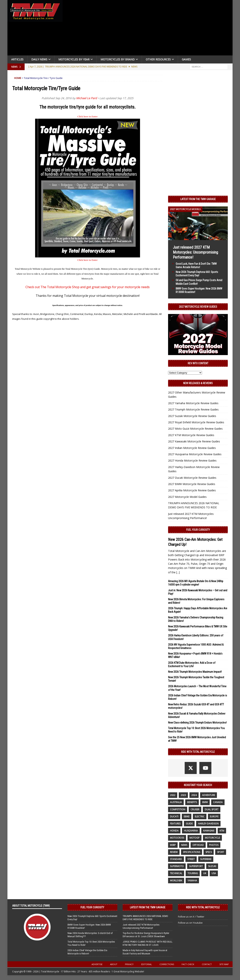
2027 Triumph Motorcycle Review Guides (193, 409)
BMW (205, 802)
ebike (187, 817)
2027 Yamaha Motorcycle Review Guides (193, 403)
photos (214, 845)
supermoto (177, 866)
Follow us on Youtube (190, 923)
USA (214, 873)
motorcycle (212, 838)
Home (18, 78)
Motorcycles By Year (74, 59)
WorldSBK (176, 881)
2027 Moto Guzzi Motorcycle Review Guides (195, 429)
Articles (17, 59)
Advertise (97, 964)
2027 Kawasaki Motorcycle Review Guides (194, 441)
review (174, 852)
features (175, 824)
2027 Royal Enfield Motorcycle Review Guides (196, 422)
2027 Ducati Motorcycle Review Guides (192, 478)
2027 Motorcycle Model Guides (187, 497)
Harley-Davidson (208, 824)
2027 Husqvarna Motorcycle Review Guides (195, 454)
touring (193, 873)
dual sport (212, 809)
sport (221, 852)
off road (198, 845)
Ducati (174, 817)
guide (189, 824)
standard (176, 859)
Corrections (167, 964)
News (184, 845)
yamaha (192, 881)
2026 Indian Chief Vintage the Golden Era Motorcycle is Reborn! (87, 952)
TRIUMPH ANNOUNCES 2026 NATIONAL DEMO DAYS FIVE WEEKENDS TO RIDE (145, 918)
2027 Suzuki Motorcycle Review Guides (192, 416)
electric (200, 817)
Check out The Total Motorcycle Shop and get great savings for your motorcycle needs (87, 287)
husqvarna (191, 831)
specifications (192, 852)
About (114, 964)
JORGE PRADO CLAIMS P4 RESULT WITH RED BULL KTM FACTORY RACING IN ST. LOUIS (148, 943)
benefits (192, 802)
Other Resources (158, 59)
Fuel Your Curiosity (198, 530)
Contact (207, 964)
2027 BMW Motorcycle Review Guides (192, 484)
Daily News (39, 59)
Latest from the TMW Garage (198, 199)
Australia (176, 802)
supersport (196, 866)
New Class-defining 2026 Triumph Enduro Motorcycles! (197, 723)
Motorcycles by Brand (118, 59)
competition (178, 809)
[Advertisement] (149, 29)
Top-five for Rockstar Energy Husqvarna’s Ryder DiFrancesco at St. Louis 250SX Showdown (146, 935)
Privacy (129, 964)
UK (205, 873)
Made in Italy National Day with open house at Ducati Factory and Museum (145, 952)
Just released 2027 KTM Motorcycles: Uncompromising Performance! (195, 252)
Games (186, 59)
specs (209, 852)
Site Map (224, 964)
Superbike (206, 859)
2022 (173, 795)
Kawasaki (209, 831)
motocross (177, 838)
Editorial (147, 964)
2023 (183, 795)
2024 (194, 795)
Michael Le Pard (87, 98)
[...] (178, 572)
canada (218, 802)
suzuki (212, 866)
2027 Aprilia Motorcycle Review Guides (192, 490)
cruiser (195, 809)
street (191, 859)
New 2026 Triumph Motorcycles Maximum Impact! (195, 672)
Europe (214, 817)
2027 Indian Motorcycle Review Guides (192, 448)
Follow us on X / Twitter (191, 917)
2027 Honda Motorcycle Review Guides (192, 460)
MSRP (173, 845)
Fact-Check (188, 964)
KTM (222, 831)
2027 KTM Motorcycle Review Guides (191, 435)
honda (174, 831)
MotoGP (194, 838)
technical (176, 873)
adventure (209, 795)
